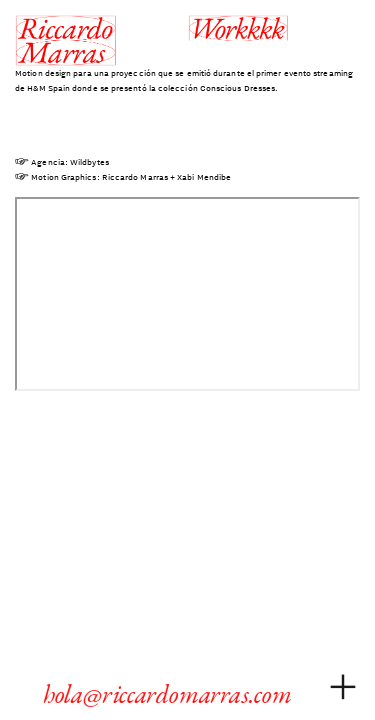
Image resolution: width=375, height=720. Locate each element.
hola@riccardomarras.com (172, 694)
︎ (343, 687)
